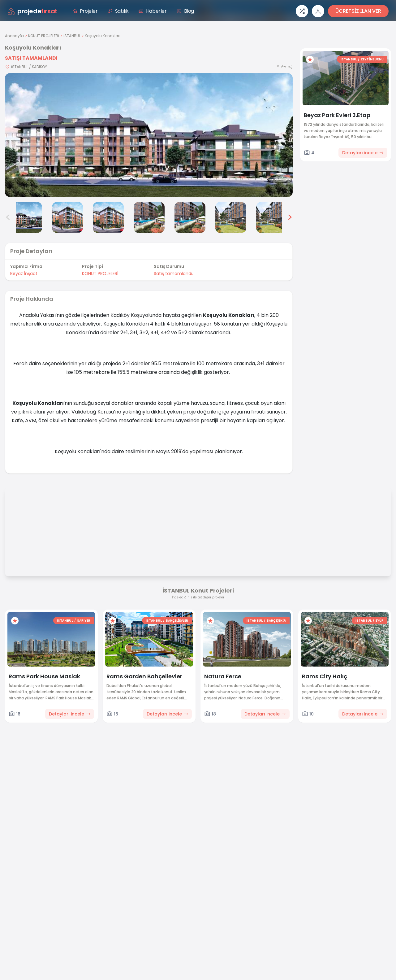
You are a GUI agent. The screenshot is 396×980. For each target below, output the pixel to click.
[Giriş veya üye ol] (318, 11)
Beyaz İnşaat (24, 273)
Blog (185, 11)
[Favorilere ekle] (310, 59)
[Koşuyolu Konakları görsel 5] (149, 217)
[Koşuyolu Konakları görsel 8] (272, 217)
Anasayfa (14, 36)
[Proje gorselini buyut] (149, 135)
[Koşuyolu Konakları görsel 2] (27, 217)
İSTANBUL (72, 36)
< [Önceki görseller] (8, 217)
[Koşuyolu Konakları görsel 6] (190, 217)
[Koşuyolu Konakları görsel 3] (67, 217)
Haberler (153, 11)
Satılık (118, 11)
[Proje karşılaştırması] (302, 11)
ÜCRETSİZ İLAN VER (358, 11)
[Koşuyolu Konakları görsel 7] (231, 217)
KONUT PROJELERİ (44, 36)
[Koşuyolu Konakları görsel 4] (108, 217)
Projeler (85, 11)
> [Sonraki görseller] (290, 217)
